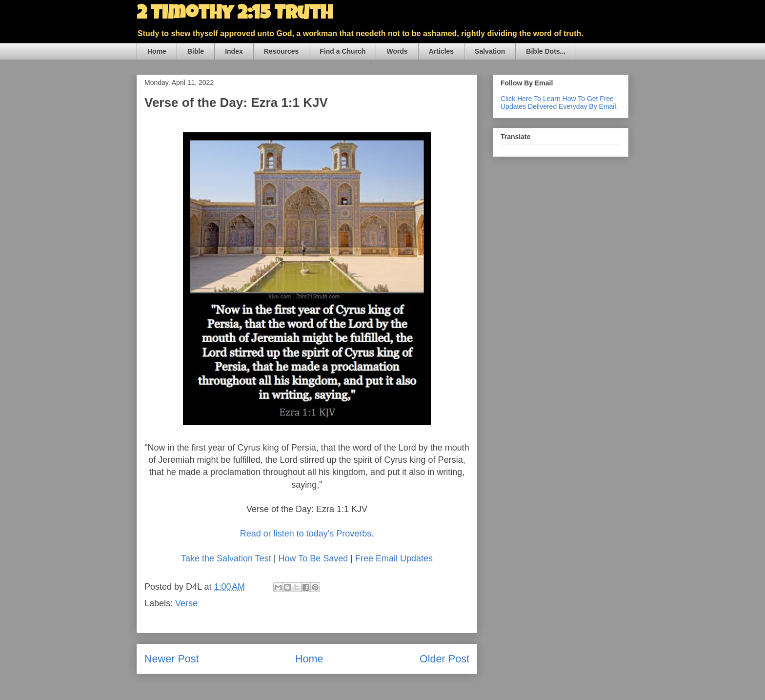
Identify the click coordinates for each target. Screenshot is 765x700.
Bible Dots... (546, 51)
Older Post (444, 659)
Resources (282, 51)
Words (397, 51)
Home (157, 51)
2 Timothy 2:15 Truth (235, 15)
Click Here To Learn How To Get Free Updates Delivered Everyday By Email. (559, 103)
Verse (186, 603)
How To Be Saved (313, 558)
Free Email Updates (394, 558)
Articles (441, 51)
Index (234, 51)
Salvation (490, 51)
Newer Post (172, 659)
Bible (196, 51)
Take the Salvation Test (226, 558)
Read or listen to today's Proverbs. (307, 534)
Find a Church (342, 51)
